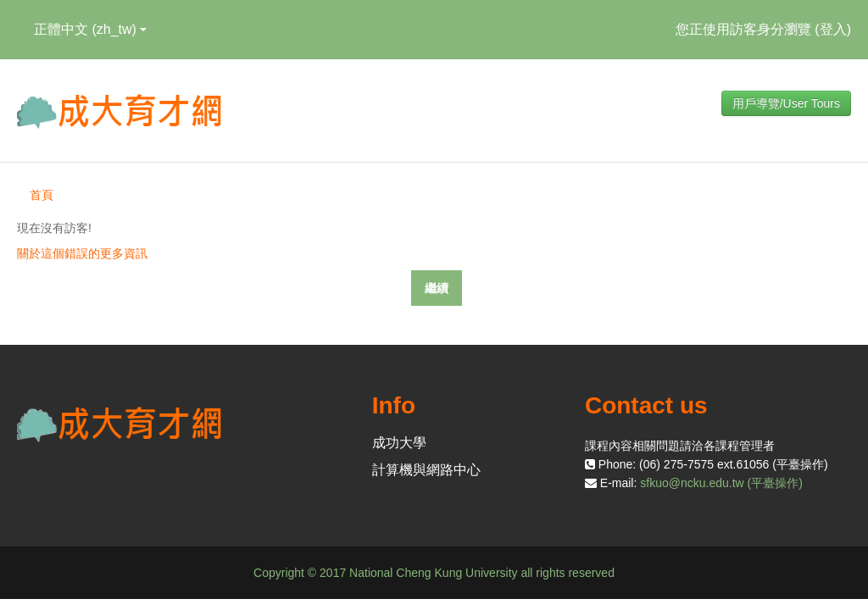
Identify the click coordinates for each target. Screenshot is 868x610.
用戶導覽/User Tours (786, 103)
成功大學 (399, 443)
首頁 (42, 195)
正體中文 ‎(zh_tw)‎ (90, 29)
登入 (833, 29)
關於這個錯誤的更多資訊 (82, 253)
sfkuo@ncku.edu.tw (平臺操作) (721, 483)
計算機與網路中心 (426, 470)
